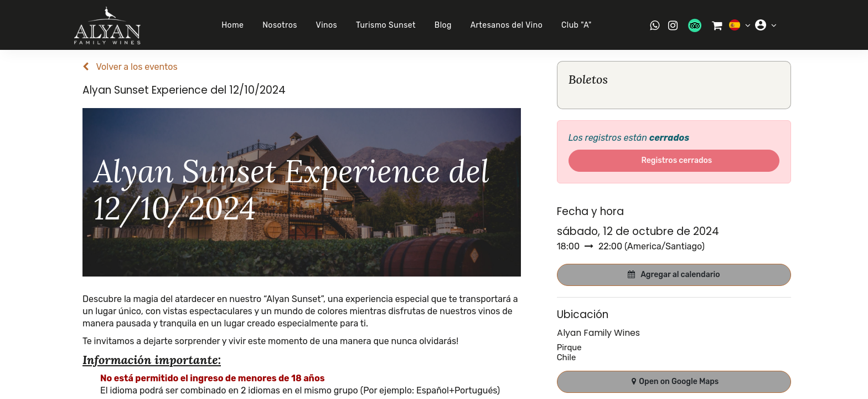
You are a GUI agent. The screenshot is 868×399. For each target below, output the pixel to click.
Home (232, 25)
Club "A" (577, 25)
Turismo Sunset (386, 25)
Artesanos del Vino (507, 25)
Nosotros (280, 25)
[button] (674, 275)
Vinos (327, 25)
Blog (443, 25)
